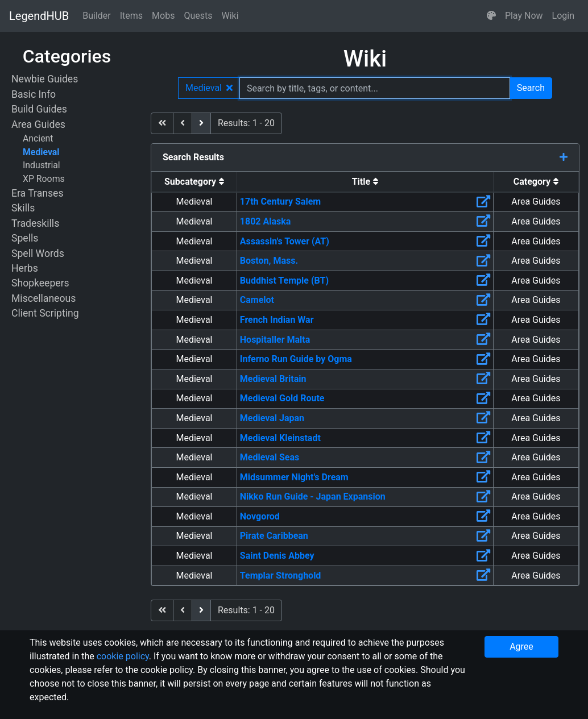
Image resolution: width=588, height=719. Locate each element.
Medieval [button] (209, 88)
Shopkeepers (40, 283)
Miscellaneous (44, 298)
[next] (201, 123)
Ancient (38, 138)
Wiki (230, 16)
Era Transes (37, 193)
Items (131, 16)
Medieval (41, 152)
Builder (97, 16)
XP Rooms (44, 179)
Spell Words (38, 253)
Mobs (163, 16)
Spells (25, 238)
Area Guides (38, 124)
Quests (198, 16)
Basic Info (34, 94)
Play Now (524, 16)
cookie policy (123, 656)
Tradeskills (35, 223)
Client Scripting (45, 313)
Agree (521, 647)
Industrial (42, 165)
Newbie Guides (45, 79)
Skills (23, 208)
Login (563, 16)
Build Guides (39, 109)
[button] (491, 16)
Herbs (25, 268)
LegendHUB (39, 16)
